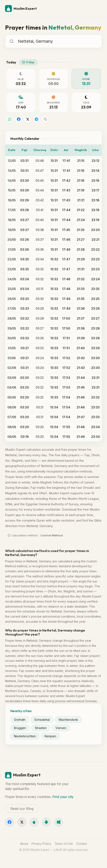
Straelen (41, 728)
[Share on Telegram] (36, 119)
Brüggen (20, 728)
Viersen (61, 728)
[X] (22, 822)
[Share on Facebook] (19, 119)
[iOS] (34, 822)
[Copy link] (45, 119)
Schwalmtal (42, 720)
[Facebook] (10, 822)
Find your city (63, 797)
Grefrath (20, 720)
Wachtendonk (68, 720)
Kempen (50, 736)
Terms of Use (64, 844)
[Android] (46, 822)
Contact (82, 844)
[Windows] (59, 822)
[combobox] (58, 41)
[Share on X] (27, 119)
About (24, 844)
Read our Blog (22, 809)
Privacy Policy (41, 844)
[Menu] (97, 8)
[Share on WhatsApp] (10, 119)
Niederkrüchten (25, 736)
